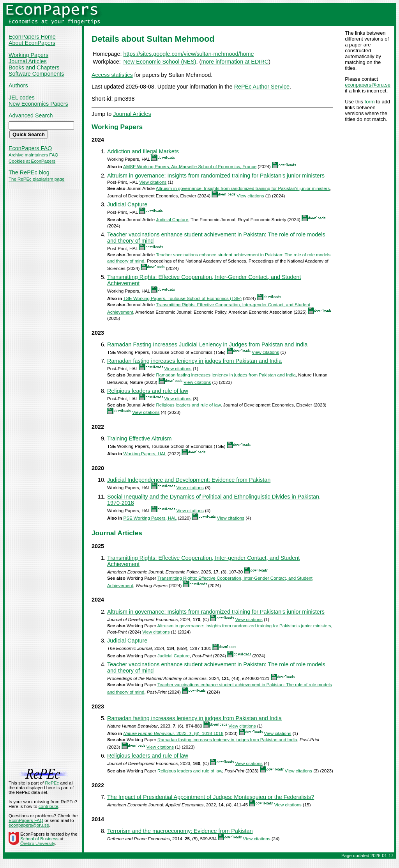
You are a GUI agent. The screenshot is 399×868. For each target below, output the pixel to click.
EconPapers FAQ (30, 148)
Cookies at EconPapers (32, 161)
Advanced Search (31, 115)
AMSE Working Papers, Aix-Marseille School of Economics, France (190, 167)
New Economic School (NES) (160, 62)
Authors (18, 85)
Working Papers (28, 55)
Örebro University (38, 843)
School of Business (39, 839)
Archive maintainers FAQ (33, 155)
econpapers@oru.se (368, 85)
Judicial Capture (127, 204)
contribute (49, 806)
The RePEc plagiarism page (36, 179)
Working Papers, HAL (145, 454)
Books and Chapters (34, 67)
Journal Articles (28, 61)
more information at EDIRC (235, 62)
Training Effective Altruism (139, 438)
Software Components (36, 74)
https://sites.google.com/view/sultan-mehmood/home (188, 54)
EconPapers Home (32, 37)
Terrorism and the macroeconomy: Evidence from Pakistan (180, 831)
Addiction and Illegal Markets (143, 151)
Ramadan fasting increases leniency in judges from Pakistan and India (194, 361)
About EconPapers (32, 43)
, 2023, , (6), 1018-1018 (174, 733)
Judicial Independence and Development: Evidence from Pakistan (189, 480)
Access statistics (112, 75)
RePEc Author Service (262, 87)
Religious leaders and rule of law (148, 391)
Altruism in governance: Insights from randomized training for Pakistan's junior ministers (216, 176)
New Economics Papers (38, 104)
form (370, 102)
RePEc (52, 783)
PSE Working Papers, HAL (150, 518)
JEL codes (22, 98)
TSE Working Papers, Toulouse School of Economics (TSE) (182, 298)
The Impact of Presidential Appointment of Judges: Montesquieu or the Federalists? (211, 797)
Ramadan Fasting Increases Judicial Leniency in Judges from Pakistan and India (207, 344)
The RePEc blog (29, 172)
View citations (153, 182)
